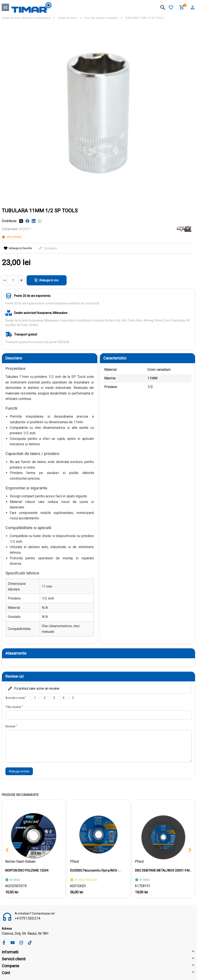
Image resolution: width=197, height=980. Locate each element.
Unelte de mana (67, 18)
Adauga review (19, 771)
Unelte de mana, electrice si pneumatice (26, 18)
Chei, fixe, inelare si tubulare (101, 18)
